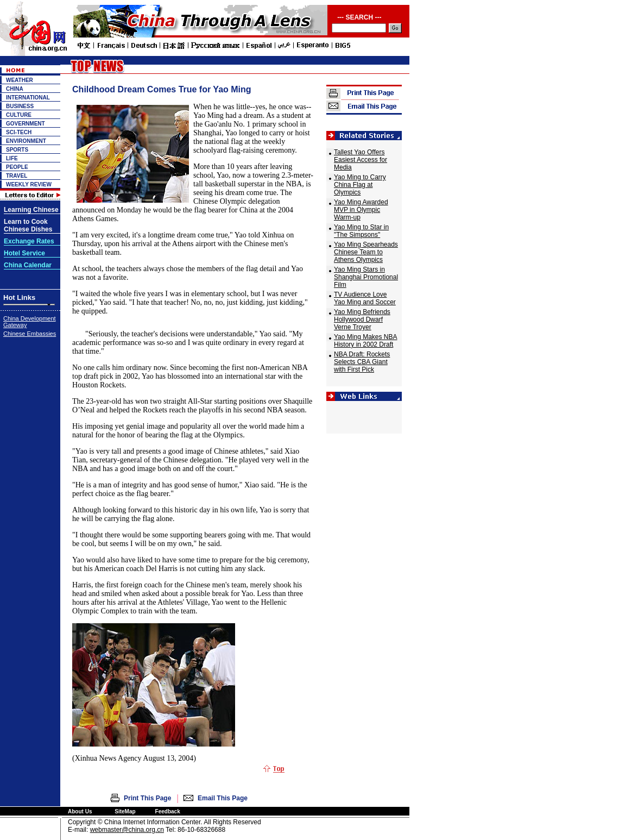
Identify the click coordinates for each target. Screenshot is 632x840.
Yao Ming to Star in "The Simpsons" (361, 231)
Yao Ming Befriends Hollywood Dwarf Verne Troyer (362, 319)
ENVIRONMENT (26, 141)
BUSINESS (20, 106)
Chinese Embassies (30, 334)
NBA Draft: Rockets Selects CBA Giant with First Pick (362, 362)
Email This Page (223, 798)
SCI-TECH (19, 132)
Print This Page (147, 798)
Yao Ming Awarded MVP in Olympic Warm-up (361, 210)
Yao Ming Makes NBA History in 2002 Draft (366, 341)
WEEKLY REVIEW (29, 184)
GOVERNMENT (26, 124)
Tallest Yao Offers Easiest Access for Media (361, 160)
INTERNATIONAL (28, 98)
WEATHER (20, 80)
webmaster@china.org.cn (127, 830)
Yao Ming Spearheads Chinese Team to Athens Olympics (366, 252)
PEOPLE (17, 167)
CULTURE (19, 115)
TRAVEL (17, 176)
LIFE (12, 158)
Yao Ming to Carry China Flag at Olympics (360, 185)
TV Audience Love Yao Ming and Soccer (365, 298)
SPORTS (17, 150)
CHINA (15, 89)
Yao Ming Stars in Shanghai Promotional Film (366, 277)
